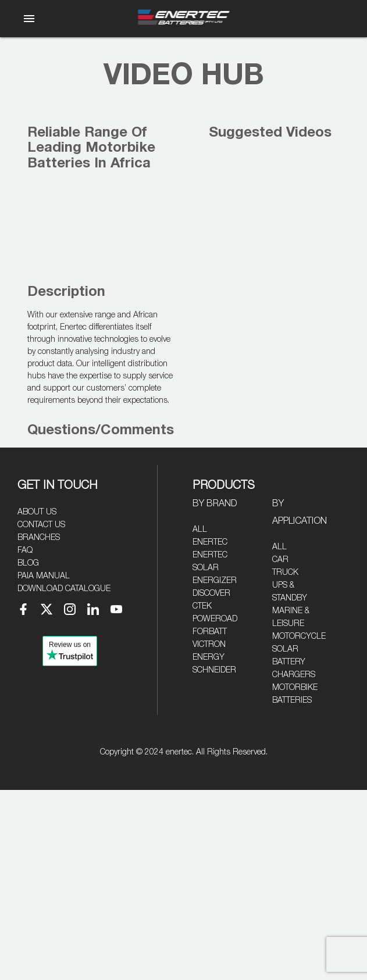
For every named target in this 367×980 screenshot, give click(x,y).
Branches (39, 538)
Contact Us (41, 525)
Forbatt (210, 632)
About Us (37, 512)
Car (280, 560)
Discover (211, 593)
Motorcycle (299, 636)
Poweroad (215, 619)
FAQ (25, 550)
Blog (28, 563)
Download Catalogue (64, 589)
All (200, 530)
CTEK (202, 606)
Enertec (210, 542)
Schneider (214, 670)
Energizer (215, 581)
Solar (285, 649)
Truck (285, 573)
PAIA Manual (44, 576)
